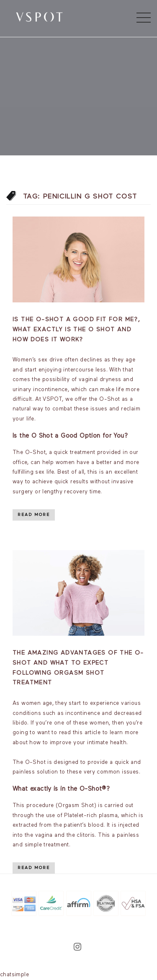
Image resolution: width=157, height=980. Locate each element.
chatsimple (14, 975)
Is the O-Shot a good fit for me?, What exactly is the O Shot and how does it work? (76, 330)
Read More (34, 515)
